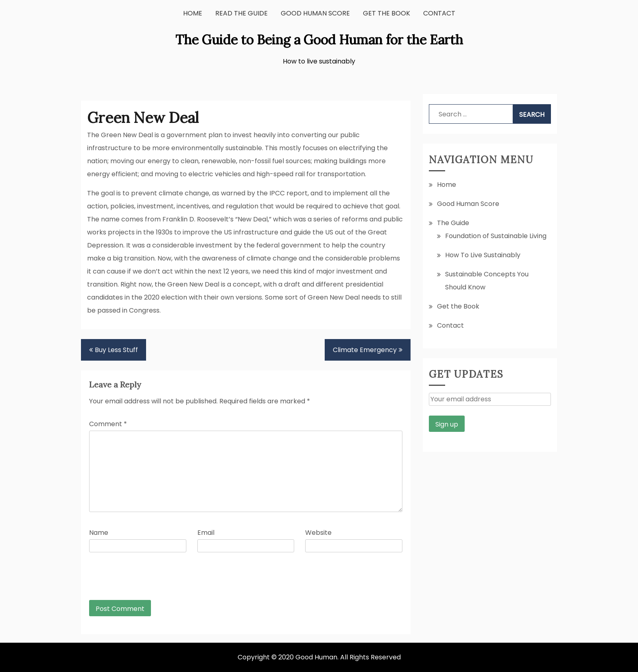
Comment (108, 424)
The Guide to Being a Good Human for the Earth (319, 40)
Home (193, 13)
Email (206, 533)
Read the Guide (241, 13)
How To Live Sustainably (483, 255)
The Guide (453, 223)
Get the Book (387, 13)
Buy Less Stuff (116, 350)
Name (99, 533)
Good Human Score (315, 13)
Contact (439, 13)
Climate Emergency (365, 350)
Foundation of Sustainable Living (496, 236)
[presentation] (144, 580)
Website (318, 533)
